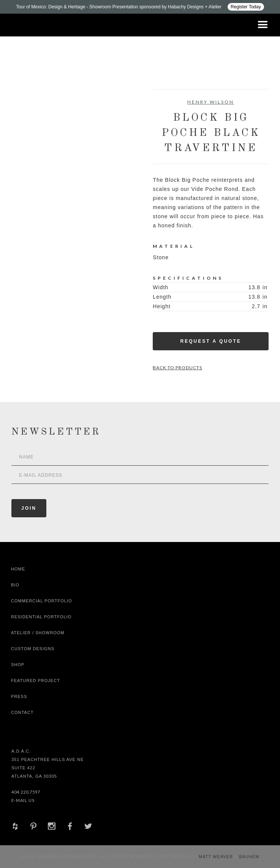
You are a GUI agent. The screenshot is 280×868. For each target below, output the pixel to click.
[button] (263, 25)
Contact (22, 712)
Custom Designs (33, 649)
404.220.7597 (26, 792)
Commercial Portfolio (42, 601)
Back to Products (177, 368)
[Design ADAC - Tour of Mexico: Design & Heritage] (140, 7)
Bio (15, 585)
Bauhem (248, 857)
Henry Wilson (211, 102)
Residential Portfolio (41, 617)
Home (18, 569)
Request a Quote (211, 341)
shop (18, 665)
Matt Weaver (217, 857)
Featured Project (36, 681)
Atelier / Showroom (38, 633)
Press (19, 696)
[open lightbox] (40, 123)
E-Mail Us (23, 800)
